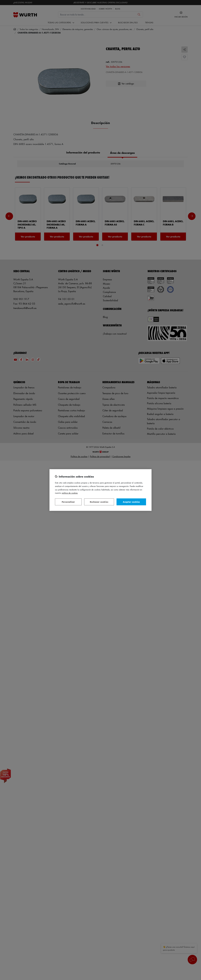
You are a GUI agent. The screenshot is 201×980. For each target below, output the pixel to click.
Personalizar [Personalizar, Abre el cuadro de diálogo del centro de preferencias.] (68, 502)
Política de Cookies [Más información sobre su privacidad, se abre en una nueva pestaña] (70, 493)
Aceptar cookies (131, 502)
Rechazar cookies (99, 502)
